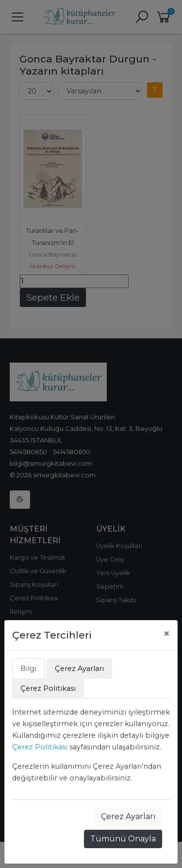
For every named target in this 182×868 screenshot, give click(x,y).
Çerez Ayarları (128, 816)
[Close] (166, 634)
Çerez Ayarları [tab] (79, 669)
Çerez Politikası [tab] (48, 688)
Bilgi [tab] (28, 669)
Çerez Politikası (40, 747)
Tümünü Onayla (123, 839)
